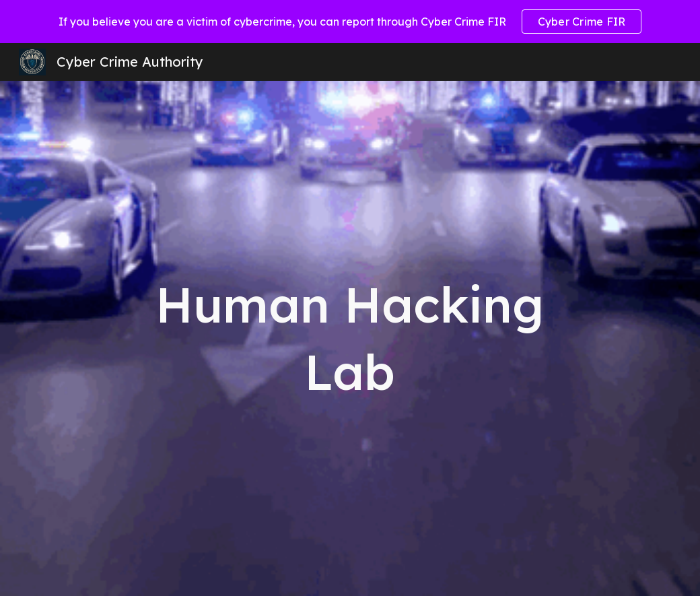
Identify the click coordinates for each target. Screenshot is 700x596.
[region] (350, 22)
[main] (350, 338)
